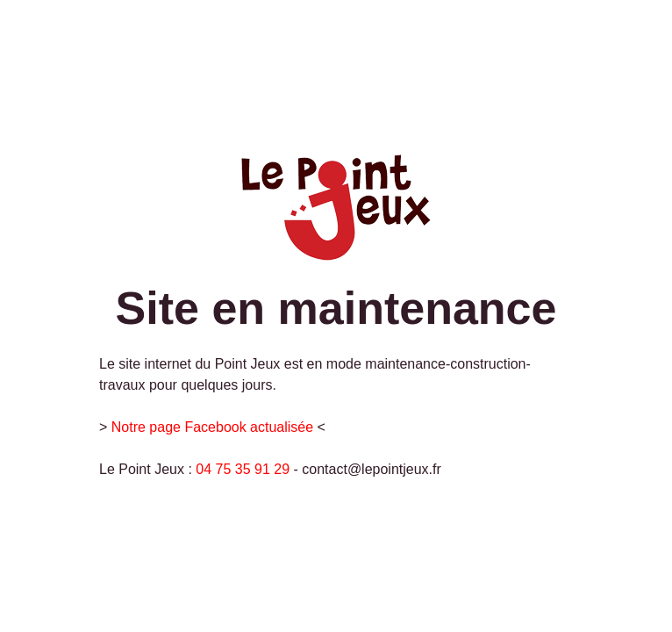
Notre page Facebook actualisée (212, 427)
